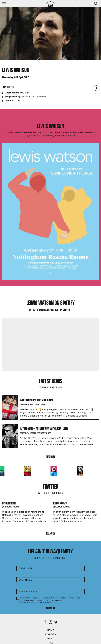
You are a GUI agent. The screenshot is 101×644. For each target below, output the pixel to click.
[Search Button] (96, 4)
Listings (51, 634)
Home (50, 630)
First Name (26, 568)
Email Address (28, 591)
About (51, 638)
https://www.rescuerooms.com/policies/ (37, 603)
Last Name (25, 580)
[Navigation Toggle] (5, 4)
